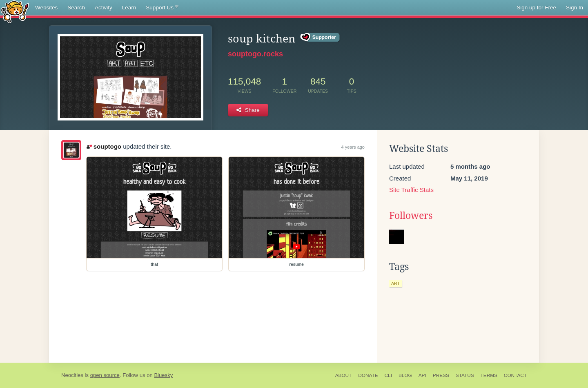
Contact (515, 375)
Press (441, 375)
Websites (46, 8)
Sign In (575, 8)
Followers (411, 216)
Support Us (162, 8)
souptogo (104, 146)
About (344, 375)
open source (105, 375)
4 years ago (353, 147)
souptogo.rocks (255, 54)
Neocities (72, 375)
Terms (489, 375)
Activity (104, 8)
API (422, 375)
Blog (405, 375)
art (395, 283)
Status (465, 375)
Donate (368, 375)
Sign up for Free (536, 8)
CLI (388, 375)
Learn (129, 8)
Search (76, 8)
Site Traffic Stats (411, 190)
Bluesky (163, 375)
